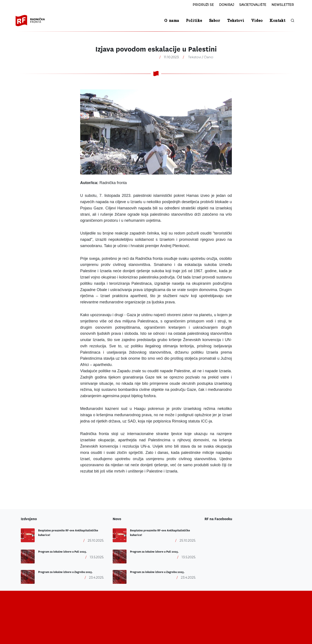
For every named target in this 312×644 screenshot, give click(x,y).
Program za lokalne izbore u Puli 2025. (63, 552)
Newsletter (283, 5)
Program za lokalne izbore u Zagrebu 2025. (65, 572)
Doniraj (227, 5)
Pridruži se (203, 5)
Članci (209, 57)
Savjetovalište (253, 5)
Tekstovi (195, 57)
